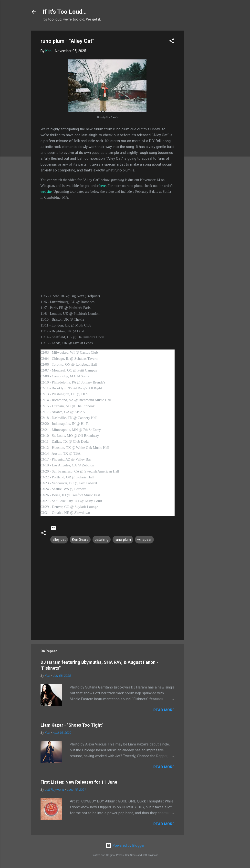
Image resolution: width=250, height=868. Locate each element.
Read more (164, 710)
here (103, 186)
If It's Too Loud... (65, 12)
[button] (172, 42)
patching (102, 540)
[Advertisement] (204, 104)
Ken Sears (80, 540)
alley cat (59, 540)
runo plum (123, 540)
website (46, 192)
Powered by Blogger (125, 845)
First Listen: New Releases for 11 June (79, 782)
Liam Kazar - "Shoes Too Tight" (72, 725)
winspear (144, 540)
